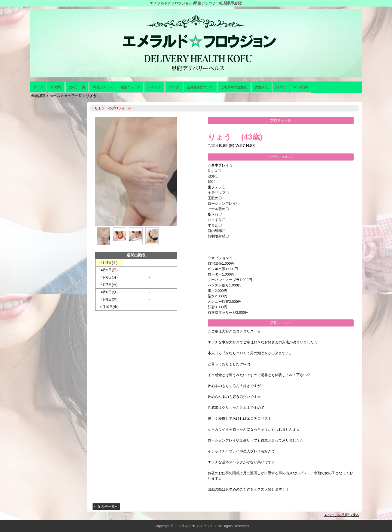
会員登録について (200, 87)
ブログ (174, 87)
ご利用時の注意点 (234, 87)
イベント (155, 87)
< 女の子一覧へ (106, 507)
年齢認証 (38, 96)
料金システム (103, 87)
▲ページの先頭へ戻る (342, 515)
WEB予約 (301, 87)
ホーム (38, 87)
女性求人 (261, 87)
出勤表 (56, 87)
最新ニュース (130, 87)
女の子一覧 (77, 87)
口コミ (281, 87)
